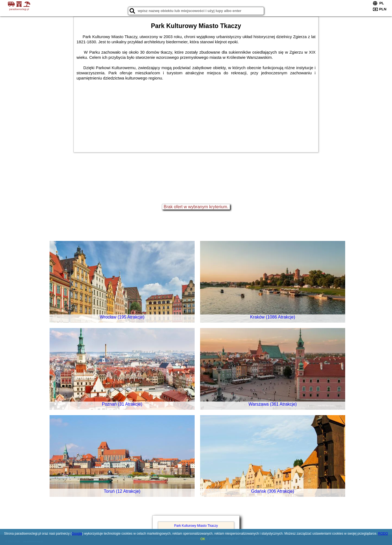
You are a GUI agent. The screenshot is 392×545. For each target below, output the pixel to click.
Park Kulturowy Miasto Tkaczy (196, 526)
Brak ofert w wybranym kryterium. (196, 207)
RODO (383, 534)
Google (77, 534)
